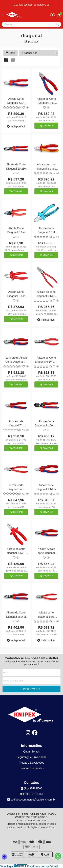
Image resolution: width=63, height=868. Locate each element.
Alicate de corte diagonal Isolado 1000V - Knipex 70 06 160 (46, 167)
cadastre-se (43, 5)
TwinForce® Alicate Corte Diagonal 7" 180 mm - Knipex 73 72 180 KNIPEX (16, 360)
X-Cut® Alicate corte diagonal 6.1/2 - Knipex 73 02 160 (46, 551)
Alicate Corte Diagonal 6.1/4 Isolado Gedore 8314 (16, 231)
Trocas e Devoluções (32, 763)
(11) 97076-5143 (32, 794)
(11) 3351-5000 (32, 789)
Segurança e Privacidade (32, 757)
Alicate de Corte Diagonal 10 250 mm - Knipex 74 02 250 (16, 167)
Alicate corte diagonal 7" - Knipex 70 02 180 (16, 424)
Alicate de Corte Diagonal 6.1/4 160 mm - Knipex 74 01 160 (46, 360)
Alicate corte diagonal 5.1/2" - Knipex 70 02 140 (46, 488)
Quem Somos (32, 752)
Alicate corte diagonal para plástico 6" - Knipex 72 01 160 (16, 488)
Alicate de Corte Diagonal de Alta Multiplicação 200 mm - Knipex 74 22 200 (16, 615)
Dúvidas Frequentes (32, 768)
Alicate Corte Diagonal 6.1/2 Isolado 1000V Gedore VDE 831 (16, 294)
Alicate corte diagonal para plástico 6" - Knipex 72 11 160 (46, 615)
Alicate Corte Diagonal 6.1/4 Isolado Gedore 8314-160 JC (46, 231)
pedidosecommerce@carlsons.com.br (32, 800)
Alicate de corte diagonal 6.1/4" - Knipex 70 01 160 (46, 294)
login (31, 5)
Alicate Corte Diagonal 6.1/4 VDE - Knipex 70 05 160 (16, 101)
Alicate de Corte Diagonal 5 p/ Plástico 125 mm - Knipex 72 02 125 (46, 101)
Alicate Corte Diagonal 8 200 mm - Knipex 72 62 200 (46, 424)
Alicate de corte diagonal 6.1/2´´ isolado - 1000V (16, 551)
